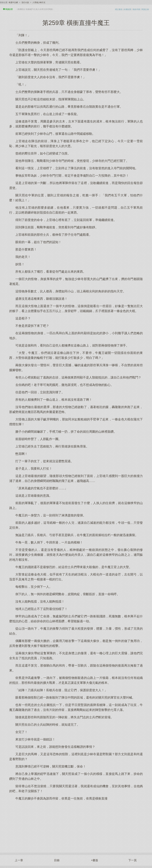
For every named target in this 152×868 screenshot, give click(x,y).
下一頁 (133, 860)
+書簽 (95, 860)
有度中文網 (13, 2)
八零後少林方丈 (39, 2)
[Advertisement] (76, 825)
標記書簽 (119, 9)
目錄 (57, 860)
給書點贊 (127, 9)
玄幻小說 (25, 2)
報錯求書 (136, 9)
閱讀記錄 (145, 9)
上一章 (19, 860)
